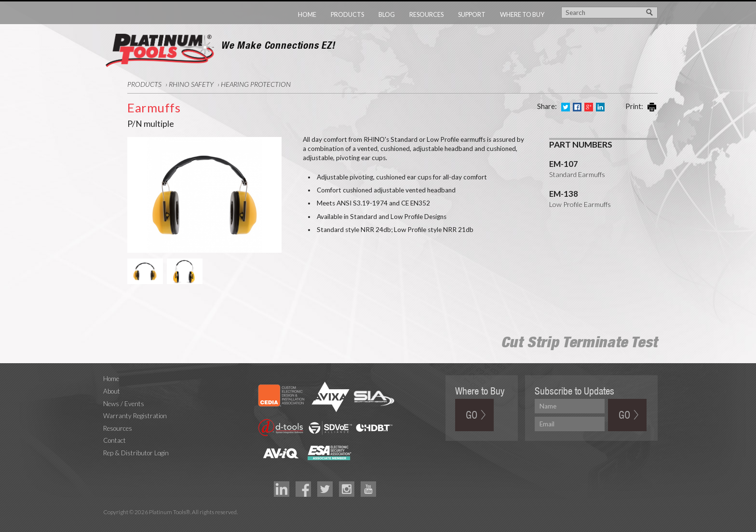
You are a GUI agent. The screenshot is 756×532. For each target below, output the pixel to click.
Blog (387, 14)
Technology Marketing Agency (108, 524)
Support (472, 14)
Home (307, 14)
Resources (426, 14)
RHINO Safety (191, 84)
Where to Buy (522, 14)
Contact (115, 440)
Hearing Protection (256, 84)
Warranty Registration (135, 416)
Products (347, 14)
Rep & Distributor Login (136, 453)
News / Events (124, 404)
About (112, 391)
